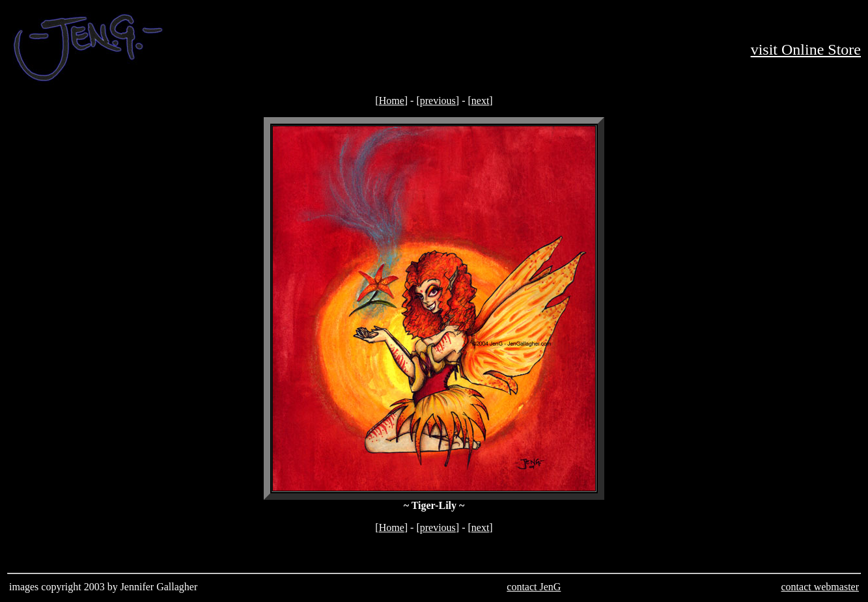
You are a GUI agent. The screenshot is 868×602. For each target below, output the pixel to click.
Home (392, 101)
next (481, 101)
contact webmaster (820, 587)
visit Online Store (806, 49)
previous (438, 101)
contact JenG (534, 587)
